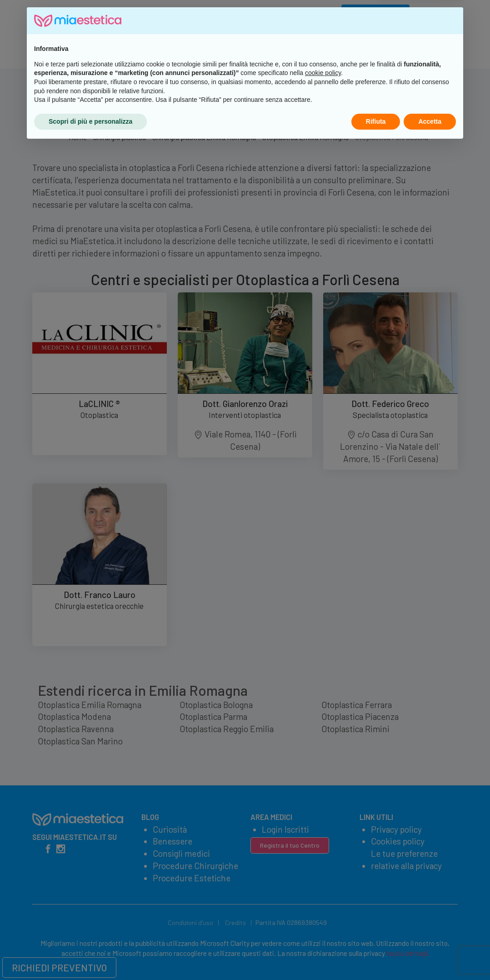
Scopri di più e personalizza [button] (90, 955)
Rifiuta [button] (376, 955)
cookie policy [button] (323, 907)
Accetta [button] (430, 955)
